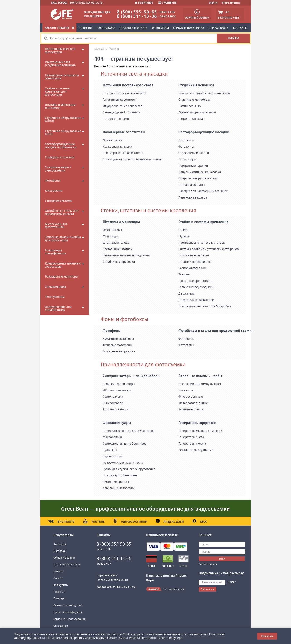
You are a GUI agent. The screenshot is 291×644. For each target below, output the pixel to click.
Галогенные (187, 390)
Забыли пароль (208, 564)
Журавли (185, 236)
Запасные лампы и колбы (200, 376)
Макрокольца (112, 437)
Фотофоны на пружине (119, 352)
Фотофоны (53, 181)
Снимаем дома (55, 287)
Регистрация (231, 3)
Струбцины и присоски (119, 262)
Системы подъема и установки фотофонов (208, 249)
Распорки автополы (192, 268)
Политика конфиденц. (68, 612)
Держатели (187, 294)
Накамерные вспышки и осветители (62, 77)
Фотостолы (186, 345)
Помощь (59, 599)
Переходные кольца (193, 198)
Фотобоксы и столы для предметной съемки (62, 213)
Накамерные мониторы (62, 277)
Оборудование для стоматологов (58, 309)
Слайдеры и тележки (60, 157)
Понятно (267, 636)
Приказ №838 (218, 28)
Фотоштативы (112, 230)
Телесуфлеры (55, 297)
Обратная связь (107, 575)
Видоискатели (113, 456)
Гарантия (59, 592)
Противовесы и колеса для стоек (202, 243)
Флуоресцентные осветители (123, 106)
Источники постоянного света (128, 86)
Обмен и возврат (64, 558)
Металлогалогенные (193, 403)
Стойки (183, 230)
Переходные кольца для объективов (128, 431)
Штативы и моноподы (121, 222)
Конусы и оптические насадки (200, 172)
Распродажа (106, 28)
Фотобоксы (186, 339)
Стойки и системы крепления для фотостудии (58, 92)
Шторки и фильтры (192, 185)
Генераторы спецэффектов (56, 252)
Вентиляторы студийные (196, 450)
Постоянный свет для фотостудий (60, 51)
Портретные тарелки (193, 166)
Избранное (144, 3)
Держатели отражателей (196, 300)
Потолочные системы (194, 256)
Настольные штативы (118, 249)
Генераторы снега (191, 437)
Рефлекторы (187, 159)
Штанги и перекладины (195, 262)
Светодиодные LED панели (121, 113)
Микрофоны (54, 191)
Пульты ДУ (110, 450)
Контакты (240, 28)
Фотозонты (186, 147)
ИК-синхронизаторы (117, 390)
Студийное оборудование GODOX (63, 120)
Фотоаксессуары (117, 423)
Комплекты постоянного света (124, 93)
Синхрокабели (113, 403)
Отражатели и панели (194, 153)
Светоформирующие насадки (204, 132)
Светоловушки (113, 397)
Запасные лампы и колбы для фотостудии (63, 239)
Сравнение (167, 3)
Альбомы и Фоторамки (119, 488)
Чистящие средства (117, 482)
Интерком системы (59, 201)
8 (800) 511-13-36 (137, 17)
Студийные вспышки (196, 86)
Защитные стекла (191, 410)
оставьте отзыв (175, 589)
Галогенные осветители (120, 100)
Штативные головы (116, 243)
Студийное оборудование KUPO (63, 133)
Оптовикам (160, 28)
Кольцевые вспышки (117, 147)
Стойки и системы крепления (203, 222)
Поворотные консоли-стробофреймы (205, 306)
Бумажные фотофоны (118, 339)
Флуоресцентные (191, 397)
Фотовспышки (113, 140)
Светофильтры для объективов (125, 444)
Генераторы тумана (192, 444)
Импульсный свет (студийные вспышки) (60, 64)
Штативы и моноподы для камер (60, 106)
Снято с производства (67, 606)
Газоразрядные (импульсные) (200, 384)
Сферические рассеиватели (198, 179)
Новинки (85, 28)
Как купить (61, 585)
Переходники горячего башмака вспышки (132, 159)
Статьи (58, 578)
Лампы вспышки (190, 106)
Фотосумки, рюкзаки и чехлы (123, 463)
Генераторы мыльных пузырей (200, 431)
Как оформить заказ (67, 565)
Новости (59, 572)
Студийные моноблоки (195, 100)
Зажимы (184, 275)
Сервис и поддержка (189, 28)
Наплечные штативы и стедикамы (126, 256)
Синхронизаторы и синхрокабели (58, 169)
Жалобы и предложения (112, 580)
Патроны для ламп (116, 119)
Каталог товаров (59, 28)
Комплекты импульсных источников (204, 93)
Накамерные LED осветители (123, 153)
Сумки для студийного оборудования (129, 469)
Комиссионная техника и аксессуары (63, 265)
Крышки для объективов (120, 476)
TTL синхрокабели (115, 410)
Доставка (59, 551)
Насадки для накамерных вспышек (203, 191)
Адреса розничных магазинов (116, 587)
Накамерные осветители (124, 132)
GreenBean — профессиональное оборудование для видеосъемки (145, 509)
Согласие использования (69, 619)
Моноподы (110, 236)
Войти (213, 3)
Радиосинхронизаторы (119, 384)
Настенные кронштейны (196, 281)
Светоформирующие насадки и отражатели (61, 146)
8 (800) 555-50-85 (137, 12)
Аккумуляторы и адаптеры (197, 113)
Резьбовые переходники (196, 287)
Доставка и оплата (134, 28)
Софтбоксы (186, 140)
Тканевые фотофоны (117, 345)
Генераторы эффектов (197, 423)
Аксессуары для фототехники (56, 226)
